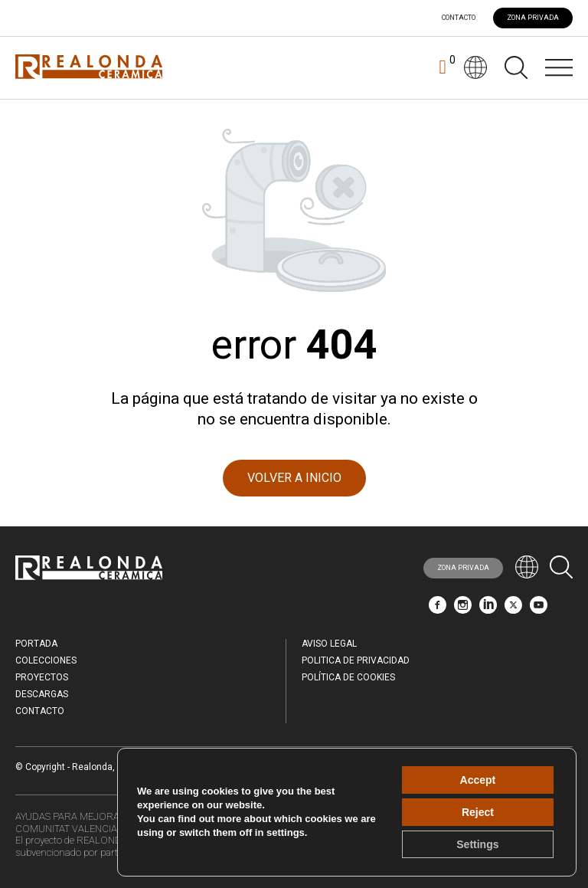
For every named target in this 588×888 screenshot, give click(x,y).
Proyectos (42, 677)
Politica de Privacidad (356, 660)
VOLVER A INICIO (294, 478)
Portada (36, 644)
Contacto (459, 18)
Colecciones (46, 660)
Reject (478, 812)
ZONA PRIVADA (533, 18)
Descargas (42, 694)
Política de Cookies (348, 677)
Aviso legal (329, 644)
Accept (478, 780)
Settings (477, 844)
